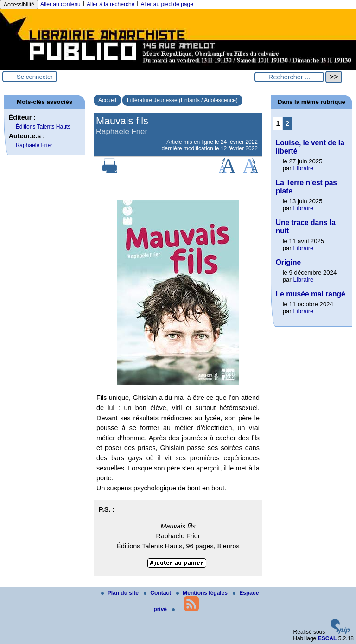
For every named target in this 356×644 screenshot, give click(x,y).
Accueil (107, 100)
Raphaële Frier (34, 145)
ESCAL (327, 638)
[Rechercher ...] (289, 77)
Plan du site (121, 593)
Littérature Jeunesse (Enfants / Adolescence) (182, 100)
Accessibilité (19, 5)
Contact (158, 593)
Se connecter (35, 77)
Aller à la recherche (111, 4)
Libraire (303, 168)
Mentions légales (203, 593)
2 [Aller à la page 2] (287, 123)
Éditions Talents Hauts (43, 127)
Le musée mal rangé (311, 294)
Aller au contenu (60, 4)
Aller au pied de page (167, 4)
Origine (289, 262)
